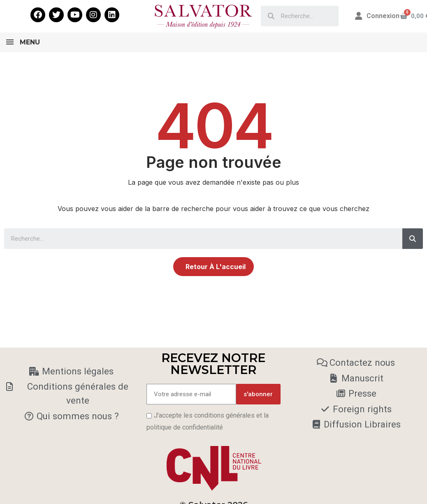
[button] (213, 267)
